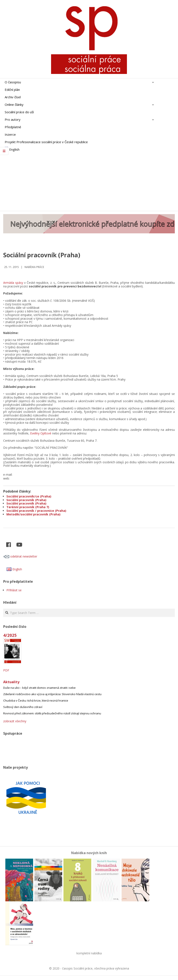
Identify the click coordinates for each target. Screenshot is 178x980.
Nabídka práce (34, 267)
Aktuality (11, 682)
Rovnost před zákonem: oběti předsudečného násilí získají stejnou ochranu (52, 713)
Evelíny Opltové (41, 433)
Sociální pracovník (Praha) (26, 500)
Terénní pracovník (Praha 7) (28, 507)
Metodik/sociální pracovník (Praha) (33, 514)
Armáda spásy (13, 283)
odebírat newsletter (20, 556)
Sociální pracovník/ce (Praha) (29, 496)
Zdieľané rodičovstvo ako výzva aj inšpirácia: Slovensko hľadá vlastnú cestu (52, 694)
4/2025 (10, 635)
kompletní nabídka (89, 953)
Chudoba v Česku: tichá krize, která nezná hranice (36, 700)
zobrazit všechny (15, 721)
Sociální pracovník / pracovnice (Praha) (36, 511)
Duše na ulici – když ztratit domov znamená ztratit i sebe (39, 688)
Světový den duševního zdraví (23, 707)
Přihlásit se (14, 590)
